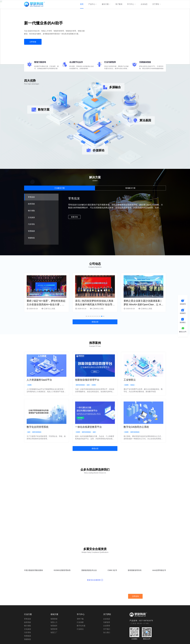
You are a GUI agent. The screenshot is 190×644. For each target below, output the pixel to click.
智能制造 (28, 629)
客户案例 (119, 4)
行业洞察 (80, 612)
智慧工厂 (54, 622)
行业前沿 (80, 619)
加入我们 (107, 622)
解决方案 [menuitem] (106, 6)
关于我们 (107, 619)
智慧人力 (54, 612)
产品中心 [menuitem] (93, 6)
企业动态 (144, 4)
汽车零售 (28, 622)
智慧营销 (54, 609)
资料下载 (80, 609)
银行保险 (28, 615)
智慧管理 (54, 619)
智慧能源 (28, 626)
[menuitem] (82, 4)
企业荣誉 (107, 615)
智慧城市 (54, 615)
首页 (82, 4)
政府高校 (28, 612)
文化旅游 (28, 619)
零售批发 (28, 609)
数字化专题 (81, 615)
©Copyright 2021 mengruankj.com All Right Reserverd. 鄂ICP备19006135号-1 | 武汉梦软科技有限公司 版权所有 (95, 641)
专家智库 (107, 612)
